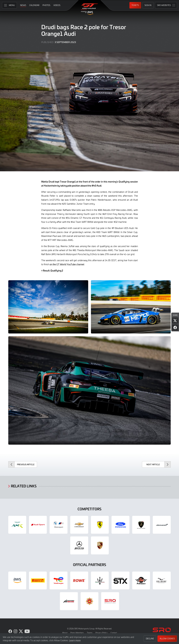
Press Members (77, 633)
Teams (90, 633)
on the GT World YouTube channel (67, 264)
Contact (114, 633)
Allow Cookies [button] (167, 639)
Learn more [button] (75, 640)
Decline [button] (150, 639)
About (65, 633)
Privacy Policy (102, 633)
